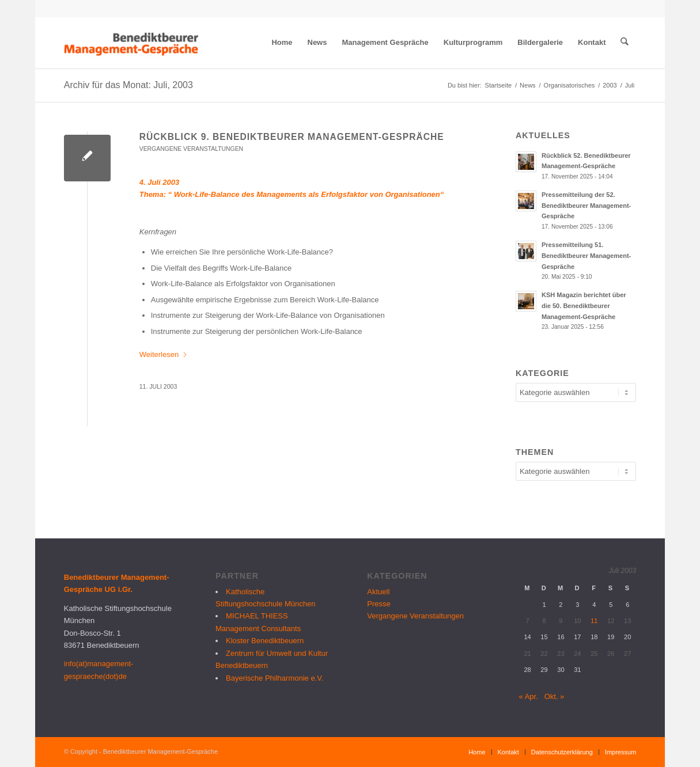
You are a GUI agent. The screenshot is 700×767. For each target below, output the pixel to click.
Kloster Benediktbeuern (265, 641)
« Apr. (529, 696)
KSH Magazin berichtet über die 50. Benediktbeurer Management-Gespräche (584, 306)
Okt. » (555, 696)
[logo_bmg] (133, 43)
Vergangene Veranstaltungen (191, 149)
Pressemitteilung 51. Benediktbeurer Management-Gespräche (586, 256)
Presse (379, 604)
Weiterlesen (164, 354)
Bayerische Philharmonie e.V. (275, 678)
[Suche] (625, 43)
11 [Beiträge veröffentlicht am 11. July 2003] (594, 621)
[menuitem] (282, 43)
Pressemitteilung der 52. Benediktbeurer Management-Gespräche (586, 206)
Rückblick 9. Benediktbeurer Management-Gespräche (292, 137)
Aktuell (378, 592)
